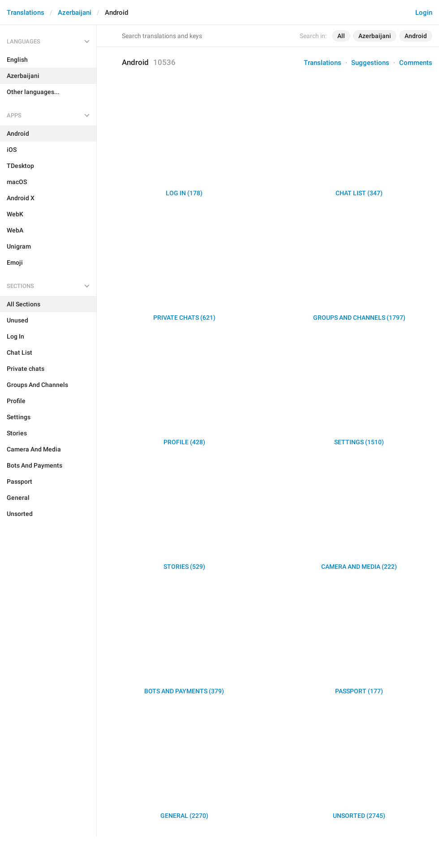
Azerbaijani (75, 13)
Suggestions (370, 63)
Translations (26, 13)
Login (424, 13)
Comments (416, 63)
